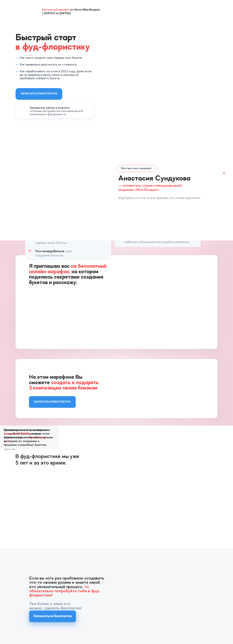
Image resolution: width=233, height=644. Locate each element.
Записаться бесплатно (39, 94)
